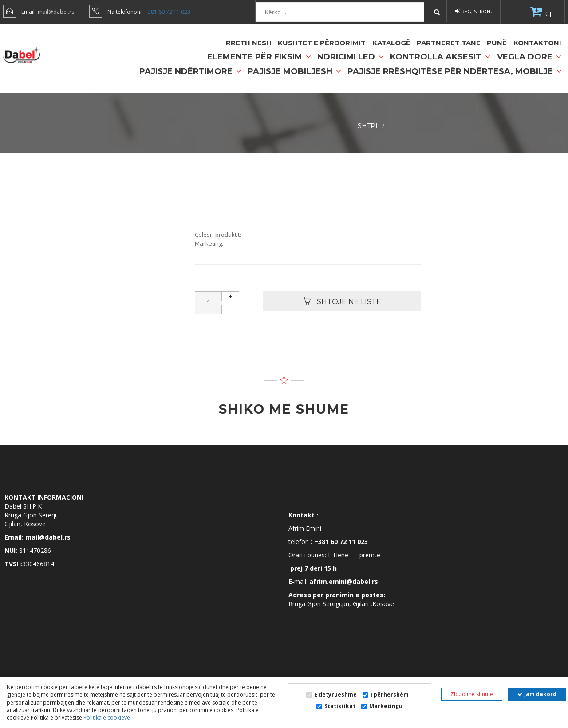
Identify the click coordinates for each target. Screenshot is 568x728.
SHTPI (368, 126)
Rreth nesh (249, 43)
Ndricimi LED (351, 57)
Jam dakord (537, 694)
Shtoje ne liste (342, 301)
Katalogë (391, 43)
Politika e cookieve (106, 718)
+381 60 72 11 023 (168, 12)
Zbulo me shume (472, 694)
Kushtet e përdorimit (322, 43)
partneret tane (449, 43)
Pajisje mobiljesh (294, 71)
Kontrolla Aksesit (440, 57)
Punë (497, 43)
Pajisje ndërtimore (190, 71)
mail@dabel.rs (56, 12)
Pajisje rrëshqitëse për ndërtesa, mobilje (455, 71)
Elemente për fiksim (259, 57)
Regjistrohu (474, 11)
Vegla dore (529, 57)
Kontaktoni (537, 43)
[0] (546, 14)
